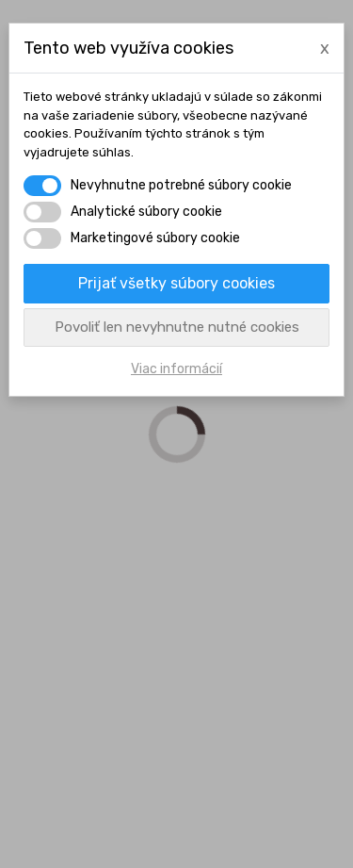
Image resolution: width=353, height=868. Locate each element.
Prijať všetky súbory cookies (176, 283)
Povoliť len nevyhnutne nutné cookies (177, 327)
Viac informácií (176, 369)
